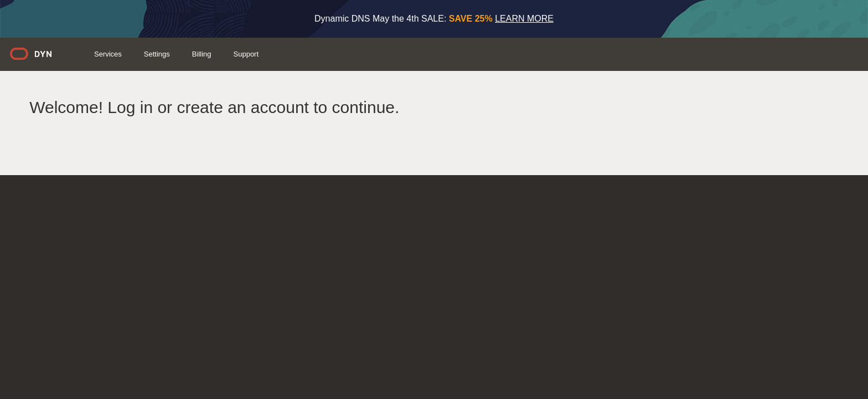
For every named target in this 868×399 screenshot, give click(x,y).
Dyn (210, 58)
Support (419, 54)
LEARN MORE (524, 19)
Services (281, 54)
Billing (374, 54)
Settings (330, 54)
